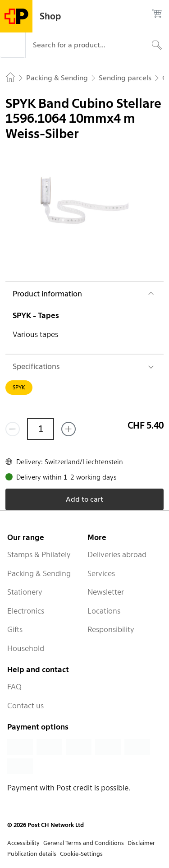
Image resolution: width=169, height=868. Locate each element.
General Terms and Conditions (84, 843)
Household (26, 648)
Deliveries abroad (117, 554)
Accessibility (23, 843)
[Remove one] (13, 429)
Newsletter (106, 592)
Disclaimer (141, 843)
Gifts (15, 629)
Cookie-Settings (81, 854)
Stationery (25, 592)
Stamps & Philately (39, 554)
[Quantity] (41, 429)
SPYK (19, 387)
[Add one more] (69, 429)
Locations (104, 611)
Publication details (32, 854)
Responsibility (111, 629)
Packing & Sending (39, 573)
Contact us (25, 706)
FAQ (14, 687)
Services (101, 573)
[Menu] (13, 45)
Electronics (26, 611)
